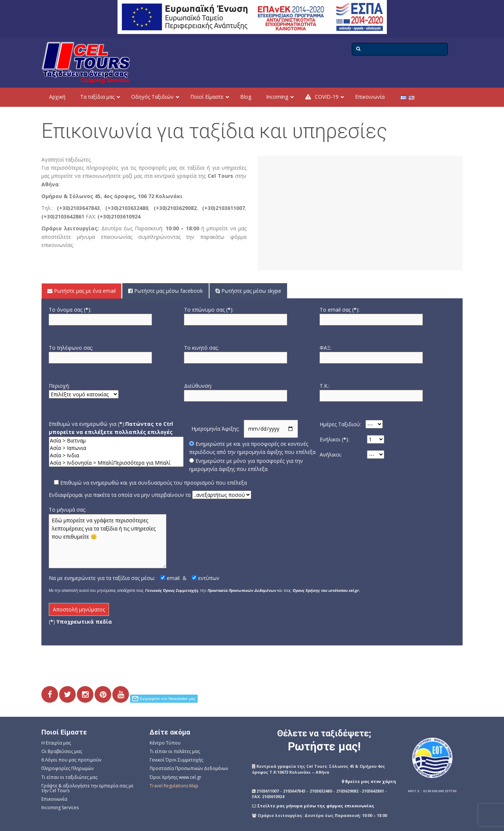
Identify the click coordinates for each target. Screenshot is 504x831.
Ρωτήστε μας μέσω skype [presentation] (248, 291)
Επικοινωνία (54, 799)
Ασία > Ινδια (116, 455)
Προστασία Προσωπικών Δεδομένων (189, 768)
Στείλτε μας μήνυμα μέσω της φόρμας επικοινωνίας (316, 806)
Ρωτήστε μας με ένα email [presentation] (81, 291)
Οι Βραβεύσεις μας (62, 751)
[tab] (82, 291)
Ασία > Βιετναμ (116, 441)
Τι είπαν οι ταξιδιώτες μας (69, 777)
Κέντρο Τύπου (165, 743)
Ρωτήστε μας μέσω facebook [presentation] (166, 291)
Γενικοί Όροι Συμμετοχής (176, 760)
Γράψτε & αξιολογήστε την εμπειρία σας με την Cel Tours (87, 788)
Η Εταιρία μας (56, 743)
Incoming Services (60, 808)
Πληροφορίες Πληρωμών (67, 768)
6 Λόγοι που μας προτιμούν (71, 760)
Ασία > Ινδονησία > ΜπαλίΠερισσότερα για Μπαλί (116, 463)
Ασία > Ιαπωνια (116, 448)
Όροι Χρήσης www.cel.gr (176, 777)
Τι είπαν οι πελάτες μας (175, 751)
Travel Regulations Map (174, 786)
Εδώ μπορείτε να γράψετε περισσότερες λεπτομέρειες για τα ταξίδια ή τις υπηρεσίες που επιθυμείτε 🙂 (108, 541)
